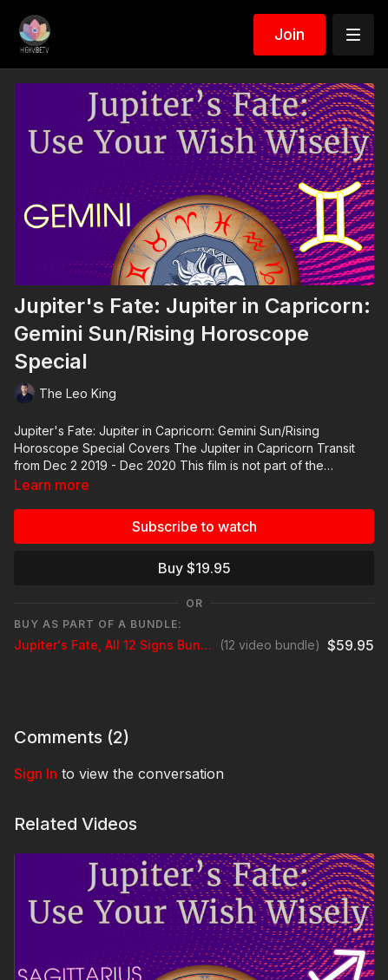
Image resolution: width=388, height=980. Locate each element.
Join (289, 34)
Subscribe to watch (194, 526)
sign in (36, 774)
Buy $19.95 (194, 568)
